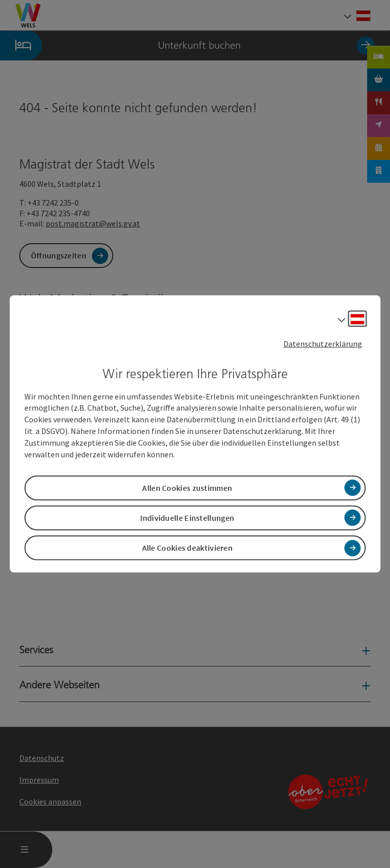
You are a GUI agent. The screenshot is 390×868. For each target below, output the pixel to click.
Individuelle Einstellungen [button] (187, 518)
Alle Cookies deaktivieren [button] (188, 548)
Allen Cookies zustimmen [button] (187, 488)
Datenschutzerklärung (323, 344)
